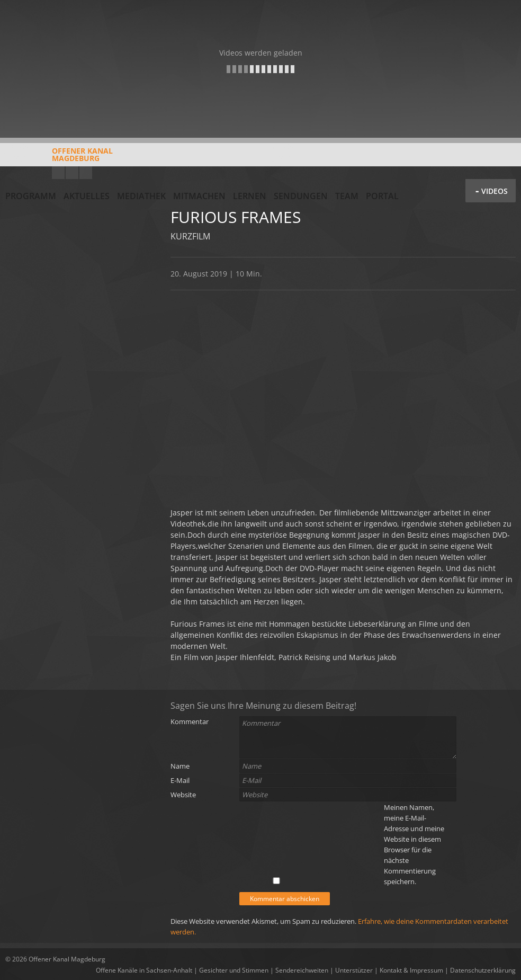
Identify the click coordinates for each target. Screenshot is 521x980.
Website (183, 795)
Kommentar (190, 721)
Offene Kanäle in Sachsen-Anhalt (144, 970)
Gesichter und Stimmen (234, 970)
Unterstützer (354, 970)
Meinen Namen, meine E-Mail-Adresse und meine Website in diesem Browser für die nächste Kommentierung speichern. (414, 844)
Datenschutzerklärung (483, 970)
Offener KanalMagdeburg (59, 158)
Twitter (86, 173)
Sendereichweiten (302, 970)
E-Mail (180, 780)
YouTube (58, 173)
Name (180, 766)
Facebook (72, 173)
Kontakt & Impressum (411, 970)
